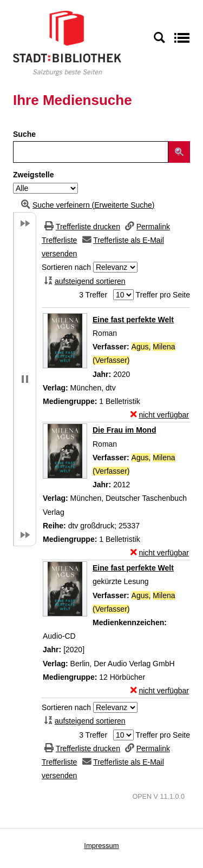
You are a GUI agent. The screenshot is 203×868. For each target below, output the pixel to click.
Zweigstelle (33, 175)
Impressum (101, 846)
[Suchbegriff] (91, 152)
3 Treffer (93, 295)
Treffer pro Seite (163, 295)
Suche (24, 134)
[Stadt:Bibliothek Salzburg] (67, 43)
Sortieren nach (66, 267)
